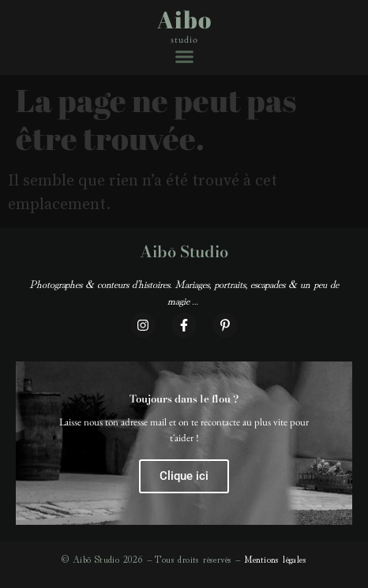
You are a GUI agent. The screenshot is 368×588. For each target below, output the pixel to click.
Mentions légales (275, 558)
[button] (184, 57)
